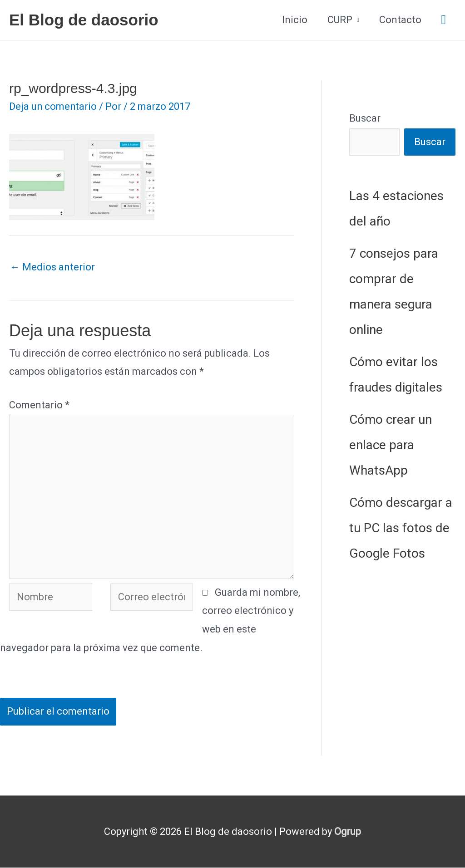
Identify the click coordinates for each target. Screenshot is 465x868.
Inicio (295, 20)
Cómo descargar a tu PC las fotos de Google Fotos (401, 528)
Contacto (400, 20)
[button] (444, 20)
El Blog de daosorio (84, 20)
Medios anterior (52, 267)
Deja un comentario (53, 106)
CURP (340, 20)
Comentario (39, 405)
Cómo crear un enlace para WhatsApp (391, 445)
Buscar (365, 118)
